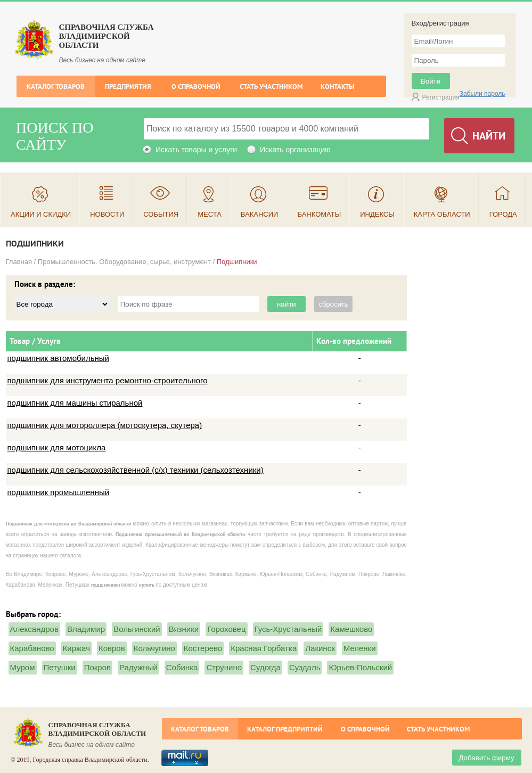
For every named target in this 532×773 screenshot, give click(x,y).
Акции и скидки (41, 214)
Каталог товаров (56, 87)
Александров (34, 629)
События (161, 214)
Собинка (182, 667)
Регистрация (441, 97)
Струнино (224, 667)
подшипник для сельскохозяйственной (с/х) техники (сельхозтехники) (136, 470)
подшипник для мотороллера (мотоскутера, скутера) (105, 425)
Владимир (86, 629)
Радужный (138, 667)
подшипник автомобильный (58, 358)
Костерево (203, 648)
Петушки (60, 667)
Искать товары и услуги (196, 150)
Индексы (377, 214)
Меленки (360, 648)
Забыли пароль (482, 94)
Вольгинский (137, 629)
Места (210, 214)
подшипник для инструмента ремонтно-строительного (108, 380)
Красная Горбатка (264, 648)
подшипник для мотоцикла (57, 447)
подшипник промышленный (59, 492)
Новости (107, 214)
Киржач (76, 648)
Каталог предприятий (285, 729)
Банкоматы (319, 214)
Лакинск (320, 648)
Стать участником (271, 87)
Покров (97, 667)
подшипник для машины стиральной (75, 403)
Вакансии (260, 214)
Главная (19, 262)
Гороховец (226, 629)
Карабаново (32, 648)
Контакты (337, 87)
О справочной (196, 87)
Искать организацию (295, 150)
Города (503, 214)
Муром (23, 667)
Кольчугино (154, 648)
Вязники (184, 629)
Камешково (351, 629)
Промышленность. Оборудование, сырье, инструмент (124, 262)
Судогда (265, 667)
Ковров (112, 648)
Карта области (442, 214)
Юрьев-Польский (360, 667)
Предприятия (128, 87)
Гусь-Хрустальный (288, 629)
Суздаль (305, 667)
